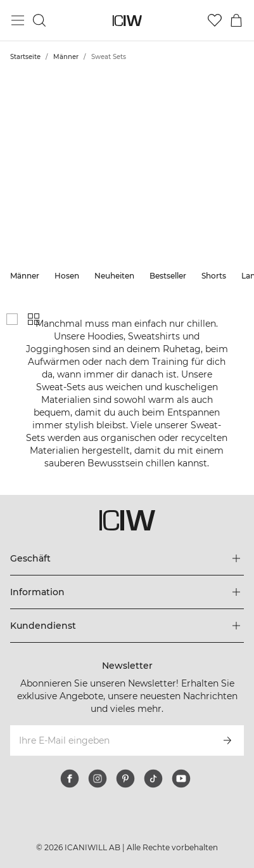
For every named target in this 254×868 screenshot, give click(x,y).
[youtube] (181, 779)
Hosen (67, 276)
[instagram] (98, 779)
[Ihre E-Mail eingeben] (110, 740)
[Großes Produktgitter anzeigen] (12, 319)
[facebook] (70, 779)
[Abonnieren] (227, 740)
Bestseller (168, 276)
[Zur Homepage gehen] (127, 21)
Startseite (25, 57)
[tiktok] (153, 779)
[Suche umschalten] (39, 20)
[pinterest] (125, 779)
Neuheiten (114, 276)
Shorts (214, 276)
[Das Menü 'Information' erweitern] (127, 592)
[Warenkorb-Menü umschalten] (236, 20)
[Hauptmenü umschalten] (18, 20)
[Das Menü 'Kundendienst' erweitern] (127, 626)
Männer (66, 57)
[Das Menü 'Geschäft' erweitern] (127, 558)
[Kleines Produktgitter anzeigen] (34, 319)
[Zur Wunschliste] (215, 20)
